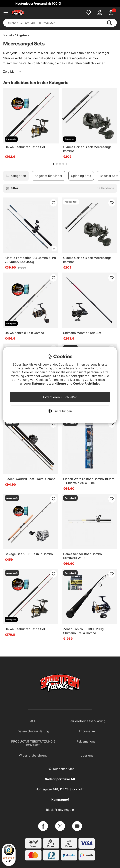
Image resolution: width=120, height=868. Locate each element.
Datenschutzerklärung (49, 383)
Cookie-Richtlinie (86, 383)
